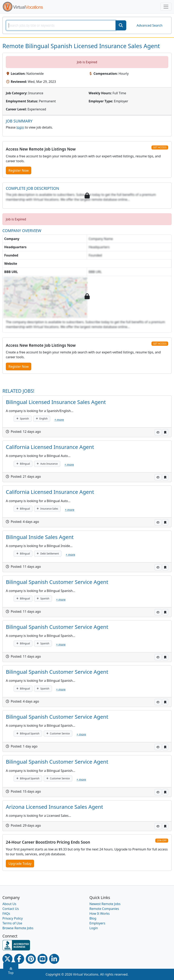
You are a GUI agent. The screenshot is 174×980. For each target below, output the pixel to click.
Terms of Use (12, 923)
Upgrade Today (20, 864)
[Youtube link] (42, 959)
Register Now (19, 170)
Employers (97, 923)
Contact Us (11, 909)
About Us (9, 904)
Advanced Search (149, 25)
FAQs (6, 914)
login (20, 127)
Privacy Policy (13, 918)
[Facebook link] (19, 959)
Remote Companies (104, 909)
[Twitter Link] (7, 959)
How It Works (99, 914)
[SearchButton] (121, 25)
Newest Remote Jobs (105, 904)
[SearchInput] (61, 25)
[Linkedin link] (54, 959)
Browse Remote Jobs (18, 928)
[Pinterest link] (31, 959)
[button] (158, 432)
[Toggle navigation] (166, 7)
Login (94, 928)
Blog (93, 918)
